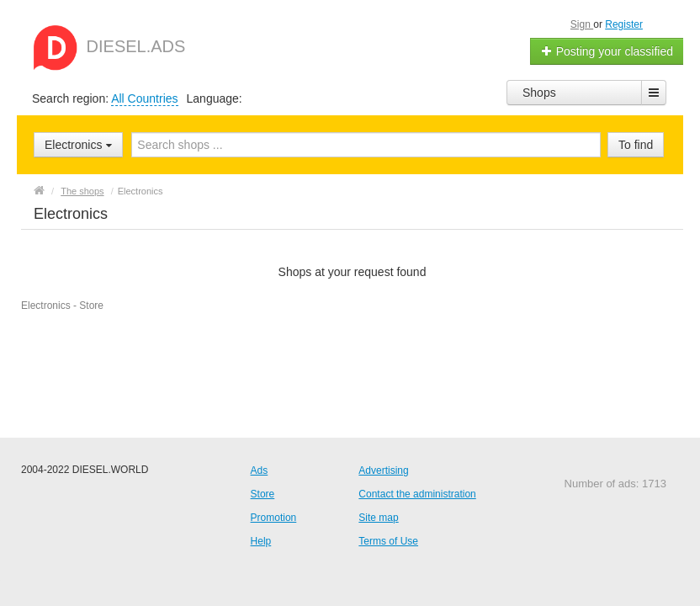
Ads (260, 470)
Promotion (274, 518)
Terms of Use (388, 541)
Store (263, 494)
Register (624, 24)
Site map (378, 518)
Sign (582, 24)
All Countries (144, 98)
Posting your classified (607, 51)
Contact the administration (417, 494)
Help (261, 541)
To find (636, 145)
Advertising (383, 470)
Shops (539, 93)
